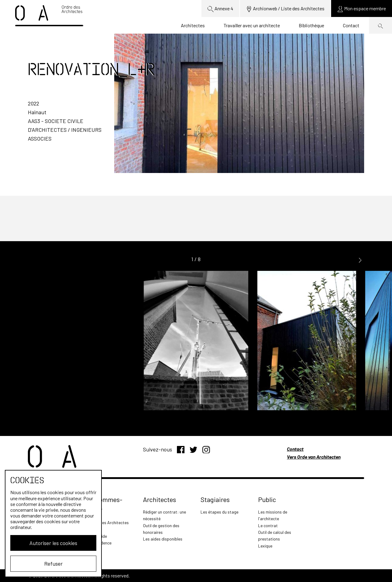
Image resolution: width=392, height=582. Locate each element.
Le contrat (268, 525)
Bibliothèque (311, 25)
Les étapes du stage (219, 512)
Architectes (193, 25)
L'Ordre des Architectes (107, 522)
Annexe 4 (220, 9)
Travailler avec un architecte (252, 25)
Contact (351, 25)
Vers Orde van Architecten (314, 457)
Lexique (265, 546)
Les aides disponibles (163, 539)
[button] (360, 259)
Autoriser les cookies (53, 543)
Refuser (53, 564)
